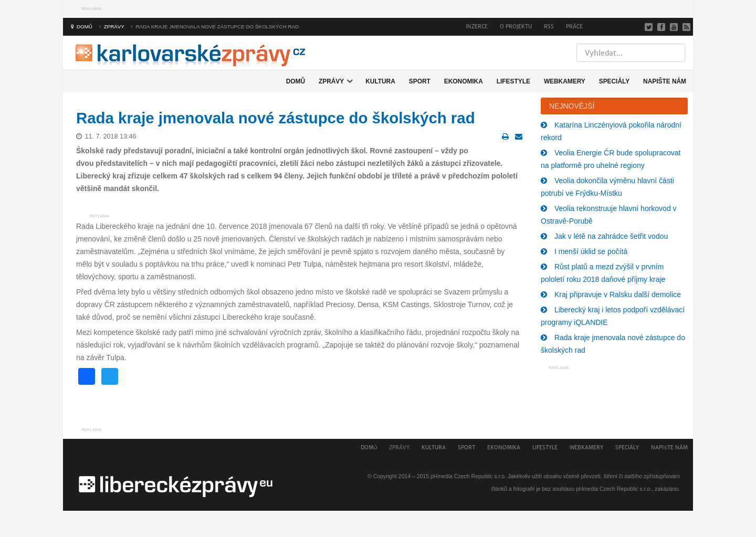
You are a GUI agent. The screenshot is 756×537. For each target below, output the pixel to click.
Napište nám (669, 447)
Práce (574, 27)
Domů (369, 447)
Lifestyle (545, 447)
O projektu (516, 27)
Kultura (434, 447)
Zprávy (399, 447)
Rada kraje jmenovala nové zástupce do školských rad (276, 118)
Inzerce (477, 27)
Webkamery (586, 447)
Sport (466, 447)
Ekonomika (504, 447)
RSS (549, 27)
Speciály (627, 447)
